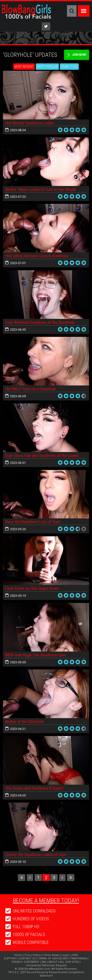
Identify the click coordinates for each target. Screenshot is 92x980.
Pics (27, 955)
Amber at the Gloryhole (25, 722)
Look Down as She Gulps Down (32, 589)
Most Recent (24, 66)
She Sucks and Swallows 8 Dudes (34, 788)
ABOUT (53, 962)
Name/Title (69, 66)
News (56, 955)
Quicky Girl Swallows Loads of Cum (36, 855)
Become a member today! (46, 901)
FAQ (44, 962)
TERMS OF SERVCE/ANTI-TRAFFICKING (62, 959)
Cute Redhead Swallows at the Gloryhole (40, 322)
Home (18, 955)
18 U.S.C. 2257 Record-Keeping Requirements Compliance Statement (46, 974)
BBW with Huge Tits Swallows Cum (35, 655)
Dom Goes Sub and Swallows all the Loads (42, 456)
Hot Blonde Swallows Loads (29, 123)
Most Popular (47, 66)
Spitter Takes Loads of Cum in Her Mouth (40, 190)
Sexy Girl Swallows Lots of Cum (33, 522)
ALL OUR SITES (69, 962)
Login (65, 955)
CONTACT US (27, 959)
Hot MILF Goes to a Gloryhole (31, 389)
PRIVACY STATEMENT (25, 962)
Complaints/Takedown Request (46, 965)
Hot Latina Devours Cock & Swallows (37, 256)
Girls (47, 955)
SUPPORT (10, 959)
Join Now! (79, 55)
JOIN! (74, 955)
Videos (37, 955)
